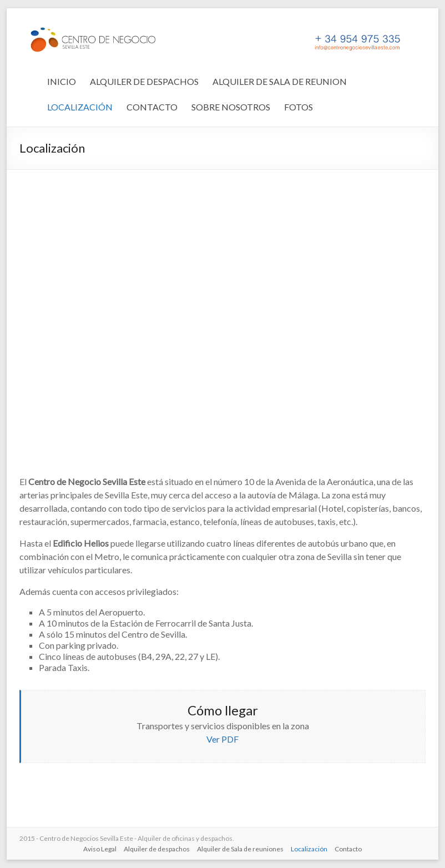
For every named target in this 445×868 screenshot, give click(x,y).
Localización (309, 849)
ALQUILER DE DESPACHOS (144, 81)
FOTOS (299, 107)
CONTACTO (152, 107)
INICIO (62, 81)
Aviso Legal (100, 849)
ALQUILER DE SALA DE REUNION (280, 81)
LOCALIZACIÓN (80, 107)
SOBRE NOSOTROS (231, 107)
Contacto (348, 849)
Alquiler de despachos (157, 849)
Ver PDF (222, 739)
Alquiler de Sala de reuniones (240, 849)
